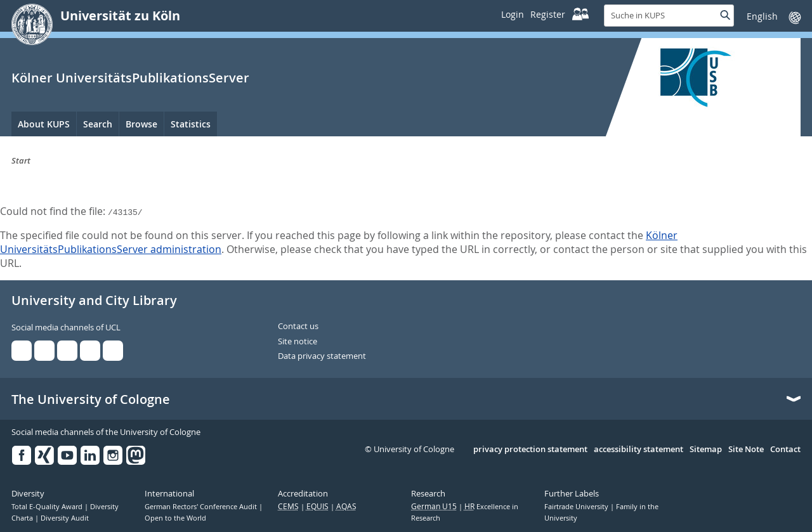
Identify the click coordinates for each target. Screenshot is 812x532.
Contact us (298, 327)
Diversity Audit (65, 518)
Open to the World (175, 518)
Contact (785, 450)
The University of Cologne (91, 399)
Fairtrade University (577, 507)
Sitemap (706, 450)
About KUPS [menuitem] (44, 124)
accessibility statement (638, 450)
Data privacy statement (322, 356)
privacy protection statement (530, 450)
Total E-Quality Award (48, 507)
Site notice (298, 342)
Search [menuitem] (98, 124)
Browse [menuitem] (141, 124)
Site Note (746, 450)
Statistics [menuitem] (191, 124)
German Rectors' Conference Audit (202, 507)
